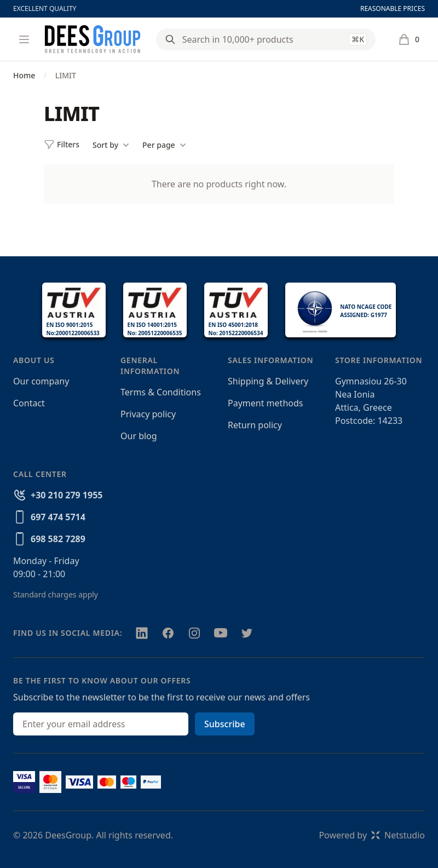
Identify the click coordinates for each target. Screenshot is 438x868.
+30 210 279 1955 (67, 495)
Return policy (255, 425)
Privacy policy (148, 414)
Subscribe (225, 724)
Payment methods (265, 403)
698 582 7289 (58, 539)
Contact (29, 403)
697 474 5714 (58, 517)
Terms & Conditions (161, 392)
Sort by (111, 145)
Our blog (139, 436)
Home (24, 75)
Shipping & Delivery (268, 381)
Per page (164, 145)
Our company (41, 381)
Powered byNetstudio (372, 835)
